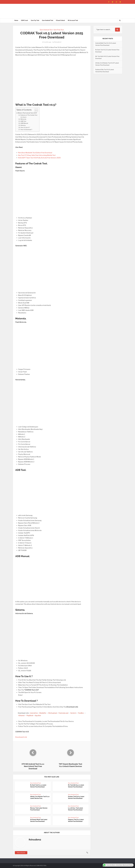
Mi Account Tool (73, 20)
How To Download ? (26, 130)
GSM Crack (24, 20)
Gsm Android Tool (48, 20)
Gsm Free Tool (59, 30)
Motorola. (24, 119)
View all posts (21, 853)
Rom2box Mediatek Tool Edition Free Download (35, 153)
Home (16, 20)
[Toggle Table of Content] (35, 110)
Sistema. (23, 125)
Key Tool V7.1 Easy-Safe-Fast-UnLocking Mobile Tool (37, 155)
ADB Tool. (24, 121)
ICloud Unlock (60, 20)
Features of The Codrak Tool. (29, 115)
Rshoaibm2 (58, 42)
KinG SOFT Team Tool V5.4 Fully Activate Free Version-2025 (39, 158)
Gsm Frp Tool (35, 20)
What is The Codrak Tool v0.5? (27, 113)
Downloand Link (21, 737)
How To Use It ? (25, 127)
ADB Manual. (24, 123)
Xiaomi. (25, 117)
